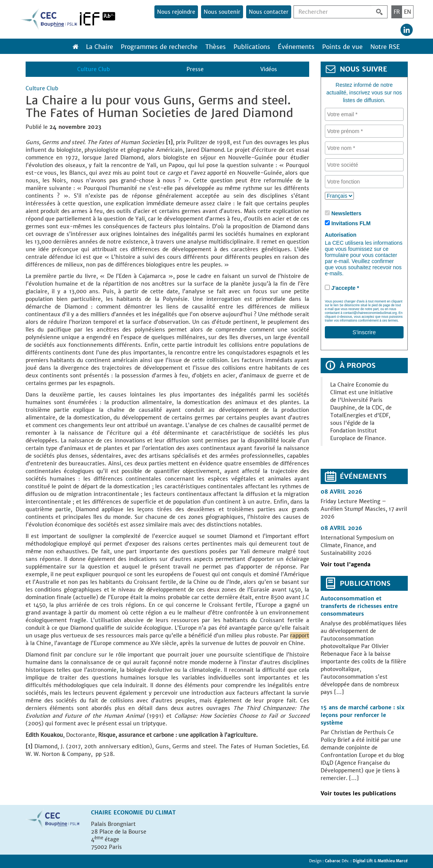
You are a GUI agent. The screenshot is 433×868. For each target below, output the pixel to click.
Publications (252, 47)
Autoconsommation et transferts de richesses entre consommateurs (359, 606)
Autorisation (341, 235)
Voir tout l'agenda (345, 564)
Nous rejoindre (176, 12)
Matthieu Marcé (393, 861)
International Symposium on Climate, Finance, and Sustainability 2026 (357, 545)
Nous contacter (269, 12)
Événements (296, 47)
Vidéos (269, 69)
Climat (165, 813)
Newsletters (346, 213)
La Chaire (100, 47)
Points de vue (342, 47)
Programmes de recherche (159, 47)
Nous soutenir (222, 12)
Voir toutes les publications (358, 793)
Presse (195, 69)
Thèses (216, 47)
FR (397, 12)
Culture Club (93, 69)
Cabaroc (333, 861)
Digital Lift (363, 861)
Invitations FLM (351, 223)
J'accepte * (345, 288)
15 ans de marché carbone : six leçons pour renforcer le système (362, 715)
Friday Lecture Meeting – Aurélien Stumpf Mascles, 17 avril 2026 (364, 509)
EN (408, 12)
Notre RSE (385, 47)
